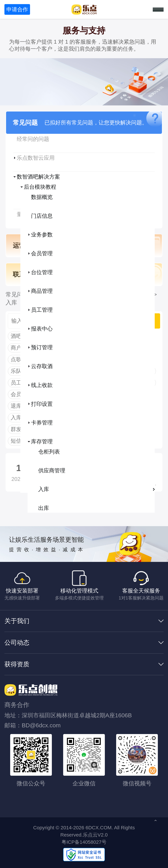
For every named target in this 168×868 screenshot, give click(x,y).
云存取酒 (42, 366)
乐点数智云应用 (36, 158)
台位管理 (42, 272)
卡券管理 (42, 423)
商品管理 (42, 291)
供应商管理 (52, 470)
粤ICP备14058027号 (84, 842)
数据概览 (42, 197)
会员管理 (42, 253)
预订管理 (42, 347)
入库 (44, 489)
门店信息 (42, 216)
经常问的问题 (33, 139)
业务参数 (42, 235)
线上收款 (42, 385)
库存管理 (42, 441)
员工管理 (42, 310)
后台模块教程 (40, 187)
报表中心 (42, 329)
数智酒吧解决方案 (38, 177)
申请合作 (17, 9)
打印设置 (42, 404)
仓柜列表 (49, 452)
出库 (44, 508)
